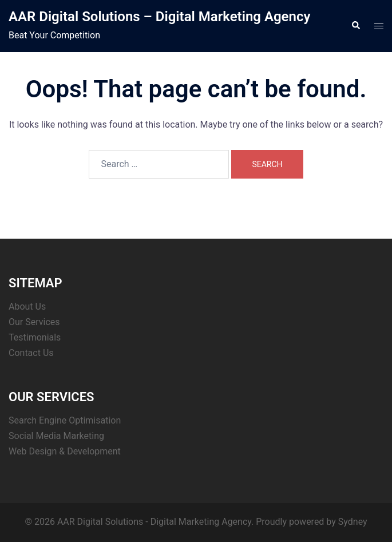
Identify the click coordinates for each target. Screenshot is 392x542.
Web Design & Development (65, 451)
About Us (27, 306)
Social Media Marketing (56, 436)
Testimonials (35, 337)
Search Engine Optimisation (65, 420)
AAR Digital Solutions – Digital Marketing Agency (159, 17)
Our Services (34, 322)
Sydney (353, 522)
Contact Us (31, 353)
